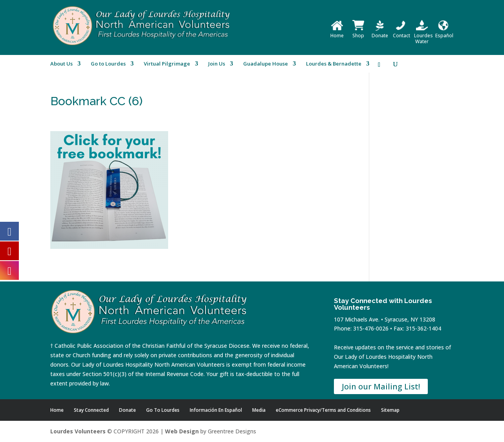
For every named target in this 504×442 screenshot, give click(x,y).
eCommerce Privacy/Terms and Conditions (323, 410)
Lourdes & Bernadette (334, 64)
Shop (358, 33)
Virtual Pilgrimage (167, 64)
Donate (380, 33)
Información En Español (216, 410)
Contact (401, 33)
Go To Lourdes (163, 410)
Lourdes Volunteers (78, 431)
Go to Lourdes (108, 64)
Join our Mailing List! (381, 386)
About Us (61, 64)
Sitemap (390, 410)
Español (444, 33)
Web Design (182, 431)
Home (337, 33)
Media (259, 410)
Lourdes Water (423, 36)
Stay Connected (91, 410)
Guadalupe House (266, 64)
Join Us (217, 64)
